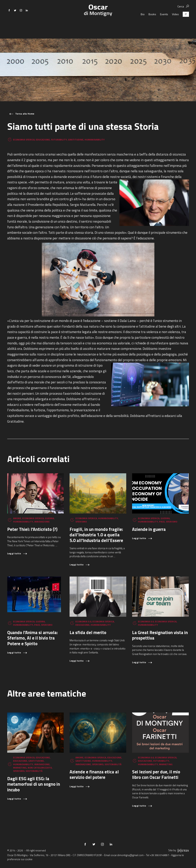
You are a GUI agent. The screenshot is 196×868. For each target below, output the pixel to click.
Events (164, 24)
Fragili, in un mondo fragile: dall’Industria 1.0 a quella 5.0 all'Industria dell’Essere (96, 535)
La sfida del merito (88, 632)
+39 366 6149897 (159, 855)
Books (152, 24)
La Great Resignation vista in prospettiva (160, 635)
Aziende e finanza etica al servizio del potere (94, 774)
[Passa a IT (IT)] (186, 24)
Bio (143, 24)
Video (175, 24)
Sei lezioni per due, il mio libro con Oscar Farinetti (156, 774)
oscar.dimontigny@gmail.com (127, 855)
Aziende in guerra (149, 529)
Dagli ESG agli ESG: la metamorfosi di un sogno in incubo (34, 784)
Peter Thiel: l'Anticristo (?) (32, 529)
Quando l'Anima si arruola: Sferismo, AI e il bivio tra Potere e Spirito (32, 638)
